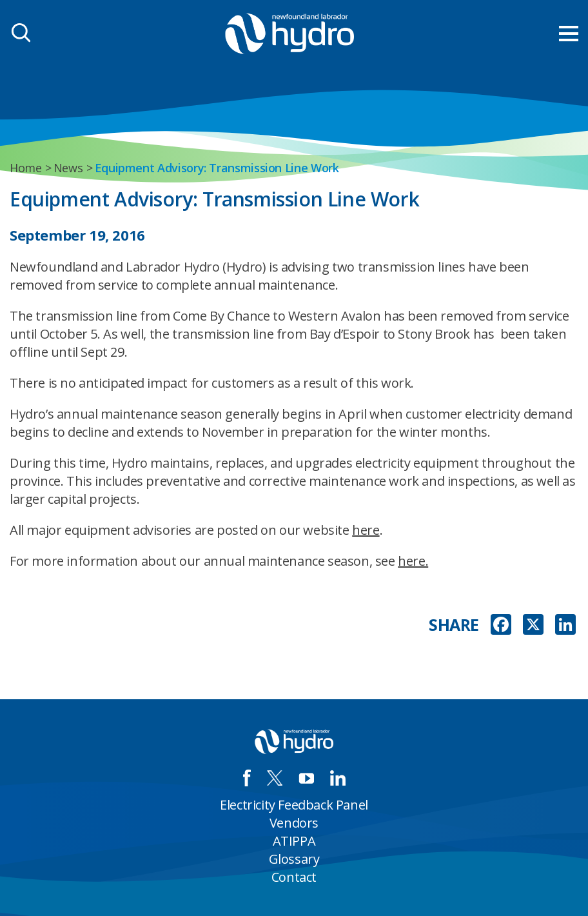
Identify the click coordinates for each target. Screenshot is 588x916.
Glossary (294, 859)
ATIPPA (294, 841)
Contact (294, 877)
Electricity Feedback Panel (294, 805)
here (366, 530)
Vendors (294, 823)
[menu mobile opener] (569, 34)
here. (413, 561)
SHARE (454, 625)
